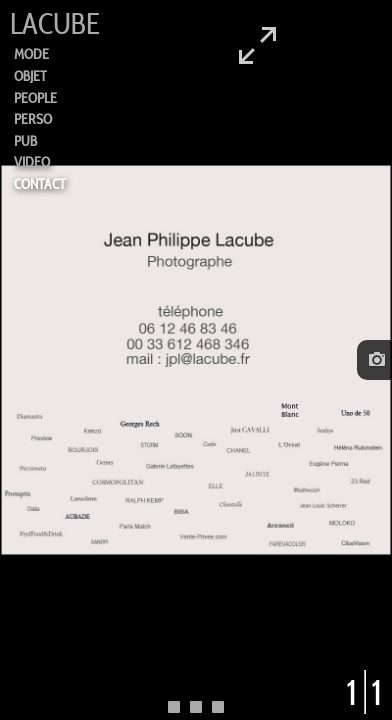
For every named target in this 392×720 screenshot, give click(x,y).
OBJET (30, 76)
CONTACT (40, 184)
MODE (31, 54)
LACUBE (55, 24)
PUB (25, 141)
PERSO (33, 119)
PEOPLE (35, 98)
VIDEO (32, 162)
